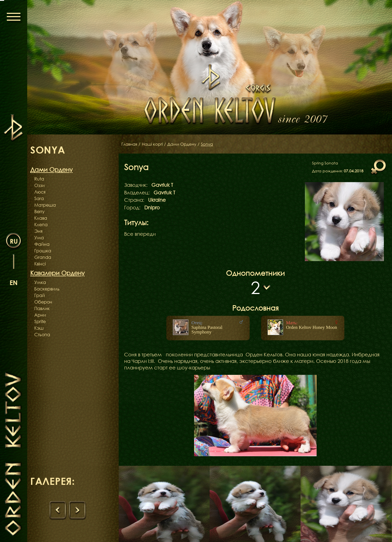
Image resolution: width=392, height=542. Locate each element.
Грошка (43, 251)
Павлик (42, 308)
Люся (40, 192)
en (14, 282)
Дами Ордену (186, 144)
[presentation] (58, 511)
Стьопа (42, 335)
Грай (40, 295)
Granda (43, 257)
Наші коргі (154, 144)
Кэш (39, 328)
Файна (42, 244)
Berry (39, 212)
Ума (39, 238)
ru (14, 241)
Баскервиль (47, 289)
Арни (40, 315)
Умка (40, 282)
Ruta (39, 179)
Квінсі (40, 264)
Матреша (45, 205)
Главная (130, 144)
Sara (39, 198)
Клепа (41, 225)
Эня (38, 231)
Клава (41, 218)
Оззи (39, 185)
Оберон (43, 302)
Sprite (40, 321)
